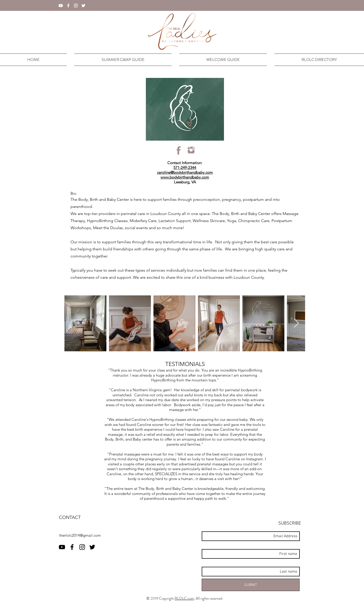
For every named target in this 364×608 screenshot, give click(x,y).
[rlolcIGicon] (191, 150)
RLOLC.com (184, 598)
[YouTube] (61, 6)
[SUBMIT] (251, 585)
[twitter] (83, 6)
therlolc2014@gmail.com (80, 535)
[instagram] (76, 6)
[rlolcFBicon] (179, 150)
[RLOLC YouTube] (62, 547)
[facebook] (68, 6)
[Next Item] (296, 323)
